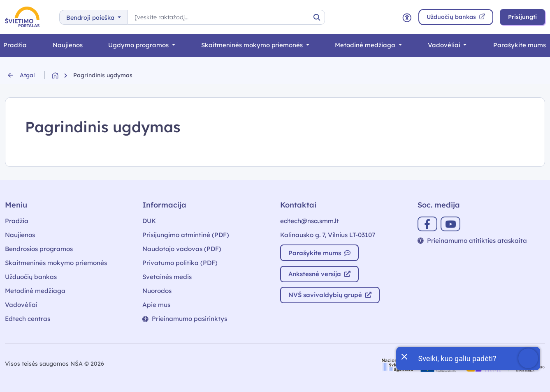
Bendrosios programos (39, 249)
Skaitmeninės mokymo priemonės (253, 45)
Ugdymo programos (139, 45)
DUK (149, 221)
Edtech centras (28, 319)
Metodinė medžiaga (366, 45)
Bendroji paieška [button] (91, 18)
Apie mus (156, 305)
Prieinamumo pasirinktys (185, 319)
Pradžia (17, 221)
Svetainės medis (167, 277)
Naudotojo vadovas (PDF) (182, 249)
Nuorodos (157, 291)
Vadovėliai (445, 45)
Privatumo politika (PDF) (180, 263)
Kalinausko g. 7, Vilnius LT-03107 (328, 235)
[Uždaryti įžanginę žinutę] (404, 356)
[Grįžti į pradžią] (63, 75)
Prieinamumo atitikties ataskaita (472, 241)
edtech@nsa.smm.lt (310, 221)
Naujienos (68, 45)
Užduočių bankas (31, 277)
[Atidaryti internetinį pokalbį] (528, 358)
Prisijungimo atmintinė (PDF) (186, 235)
